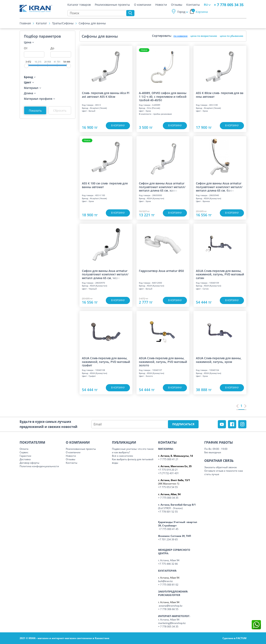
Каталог (41, 23)
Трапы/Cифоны (63, 23)
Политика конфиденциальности (39, 466)
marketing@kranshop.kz (172, 623)
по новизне (180, 36)
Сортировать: (162, 36)
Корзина (200, 12)
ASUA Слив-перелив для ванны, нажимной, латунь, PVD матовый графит (106, 361)
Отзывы (177, 5)
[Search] (98, 13)
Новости (161, 5)
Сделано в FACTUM (234, 638)
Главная (25, 23)
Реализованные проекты (112, 5)
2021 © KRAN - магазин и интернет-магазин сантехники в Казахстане (64, 638)
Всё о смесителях (122, 456)
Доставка (25, 459)
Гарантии (25, 456)
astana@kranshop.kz (171, 606)
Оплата (24, 449)
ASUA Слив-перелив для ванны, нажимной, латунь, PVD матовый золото (163, 361)
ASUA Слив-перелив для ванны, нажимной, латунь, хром (219, 360)
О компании (143, 5)
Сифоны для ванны (92, 23)
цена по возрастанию (204, 36)
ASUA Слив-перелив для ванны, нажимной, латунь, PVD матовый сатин (220, 274)
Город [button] (181, 12)
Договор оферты (29, 463)
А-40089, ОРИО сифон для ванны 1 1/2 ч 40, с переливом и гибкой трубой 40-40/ (163, 96)
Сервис (24, 452)
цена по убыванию (231, 36)
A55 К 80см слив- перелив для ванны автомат (220, 95)
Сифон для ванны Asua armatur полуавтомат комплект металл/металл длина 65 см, (162, 187)
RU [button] (206, 5)
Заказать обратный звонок (221, 467)
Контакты (193, 5)
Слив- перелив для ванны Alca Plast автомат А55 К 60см (106, 95)
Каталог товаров (79, 5)
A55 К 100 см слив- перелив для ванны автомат (105, 185)
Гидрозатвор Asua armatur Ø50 (161, 271)
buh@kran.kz (165, 581)
